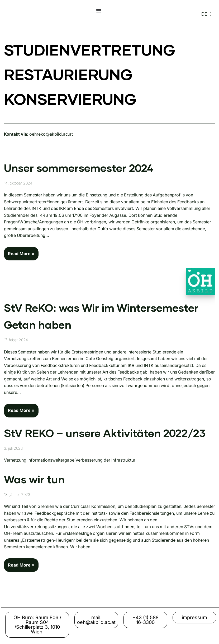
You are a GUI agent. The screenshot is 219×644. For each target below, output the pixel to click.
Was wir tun (34, 481)
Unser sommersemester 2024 (79, 169)
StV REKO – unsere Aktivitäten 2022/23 (105, 434)
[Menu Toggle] (99, 11)
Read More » (19, 252)
